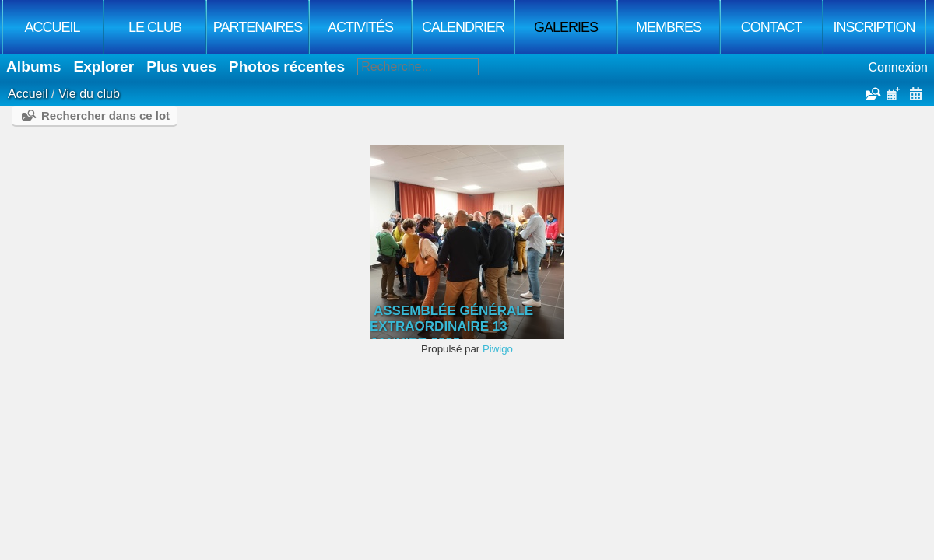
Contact (772, 27)
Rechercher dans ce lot (105, 115)
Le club (155, 27)
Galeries (566, 27)
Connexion (899, 67)
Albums (33, 66)
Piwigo (498, 349)
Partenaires (258, 27)
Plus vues (181, 66)
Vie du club (89, 94)
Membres (669, 27)
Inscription (874, 27)
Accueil (52, 27)
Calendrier (463, 27)
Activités (360, 27)
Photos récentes (287, 66)
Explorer (104, 66)
